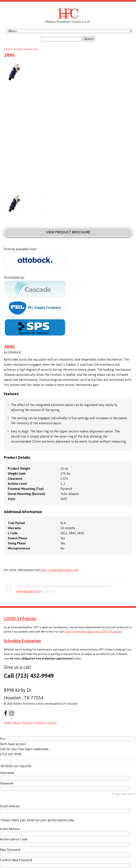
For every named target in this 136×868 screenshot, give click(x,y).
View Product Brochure (68, 232)
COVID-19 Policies (20, 618)
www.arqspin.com (29, 591)
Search (89, 39)
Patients (9, 49)
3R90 (35, 49)
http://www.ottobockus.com (60, 570)
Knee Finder (23, 49)
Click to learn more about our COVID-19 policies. (93, 632)
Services (27, 723)
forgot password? (124, 794)
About (17, 723)
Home (8, 723)
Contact (52, 723)
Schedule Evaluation (22, 641)
